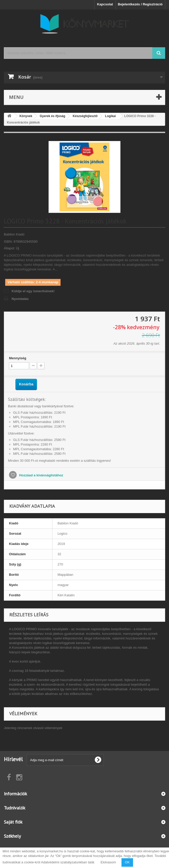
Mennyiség (18, 358)
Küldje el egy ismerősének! (33, 291)
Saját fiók (13, 822)
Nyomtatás (20, 299)
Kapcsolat (105, 4)
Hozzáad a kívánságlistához (41, 475)
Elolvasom (108, 862)
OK (127, 862)
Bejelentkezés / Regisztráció (140, 4)
